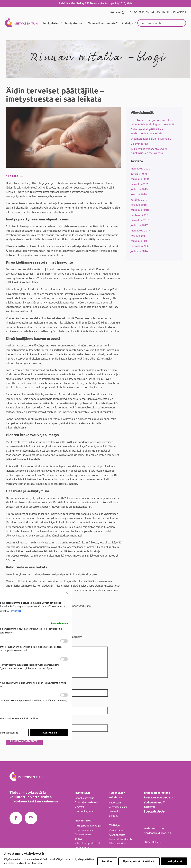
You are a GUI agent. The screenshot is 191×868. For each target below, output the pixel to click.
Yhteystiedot (116, 830)
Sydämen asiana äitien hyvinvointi (151, 138)
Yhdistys (127, 23)
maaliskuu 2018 (140, 220)
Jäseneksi (115, 811)
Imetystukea (51, 23)
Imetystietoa (74, 23)
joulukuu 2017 (139, 225)
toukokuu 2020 (140, 178)
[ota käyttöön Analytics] (64, 659)
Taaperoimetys (83, 834)
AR (153, 12)
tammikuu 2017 (140, 246)
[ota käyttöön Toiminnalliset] (64, 641)
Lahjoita (114, 815)
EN (148, 12)
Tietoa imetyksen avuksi (88, 825)
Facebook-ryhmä (84, 811)
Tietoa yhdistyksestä (121, 839)
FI (131, 12)
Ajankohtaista (117, 834)
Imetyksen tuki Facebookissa (16, 818)
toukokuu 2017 (140, 240)
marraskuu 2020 (140, 168)
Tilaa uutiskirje (117, 843)
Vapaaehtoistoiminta (102, 23)
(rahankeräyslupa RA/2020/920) (95, 3)
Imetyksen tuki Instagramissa (31, 818)
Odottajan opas (84, 830)
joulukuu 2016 (139, 251)
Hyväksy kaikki (174, 861)
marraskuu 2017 (140, 230)
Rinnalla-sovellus (84, 798)
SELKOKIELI (179, 12)
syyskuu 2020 (139, 173)
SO (158, 12)
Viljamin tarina (139, 143)
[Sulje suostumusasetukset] (67, 593)
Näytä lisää (15, 611)
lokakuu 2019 (139, 194)
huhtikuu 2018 (139, 215)
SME (141, 12)
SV (135, 12)
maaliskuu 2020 (140, 184)
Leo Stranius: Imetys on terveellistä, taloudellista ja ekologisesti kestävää (152, 122)
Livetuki (79, 806)
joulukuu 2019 (139, 189)
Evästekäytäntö (33, 863)
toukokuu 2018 (140, 210)
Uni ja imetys (82, 847)
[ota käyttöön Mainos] (64, 695)
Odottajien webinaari (87, 802)
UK (164, 12)
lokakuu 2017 (139, 235)
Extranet (116, 12)
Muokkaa (107, 861)
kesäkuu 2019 (139, 199)
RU (169, 12)
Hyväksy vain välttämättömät (139, 861)
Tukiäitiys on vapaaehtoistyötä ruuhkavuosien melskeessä (149, 151)
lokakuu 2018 (139, 204)
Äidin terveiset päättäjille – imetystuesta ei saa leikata (147, 131)
